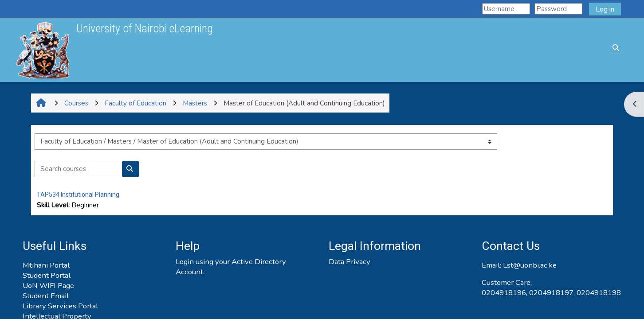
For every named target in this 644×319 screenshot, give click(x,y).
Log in (605, 9)
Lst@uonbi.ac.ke (530, 265)
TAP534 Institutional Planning (78, 195)
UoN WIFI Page (48, 286)
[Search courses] (79, 169)
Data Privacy (349, 262)
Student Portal (47, 275)
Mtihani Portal (46, 265)
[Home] (43, 50)
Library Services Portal (60, 306)
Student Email (46, 296)
